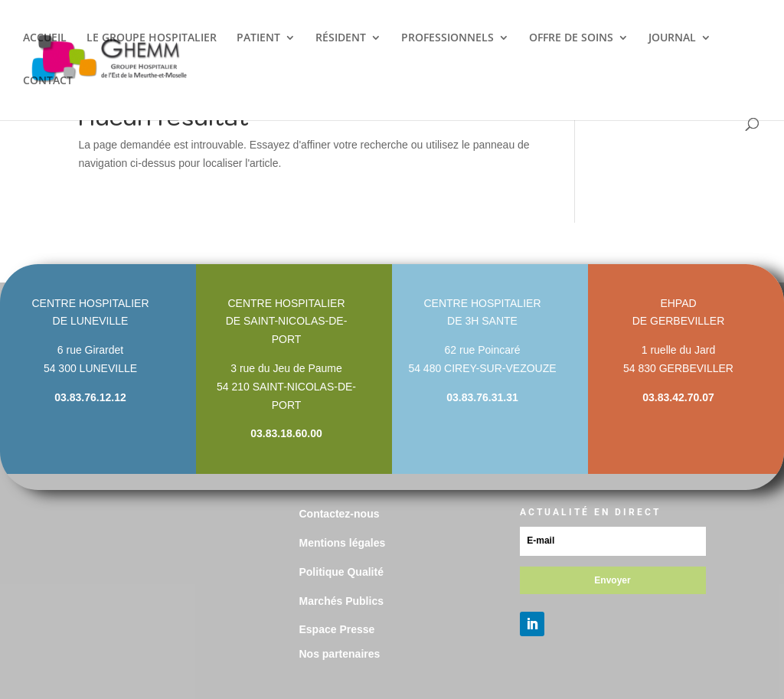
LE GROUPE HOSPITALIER (152, 38)
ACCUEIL (45, 38)
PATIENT (258, 38)
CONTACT (48, 81)
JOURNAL (672, 38)
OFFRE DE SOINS (571, 38)
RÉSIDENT (341, 38)
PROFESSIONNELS (448, 38)
